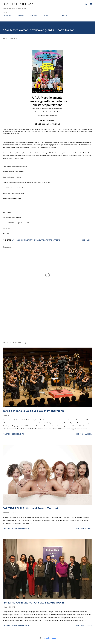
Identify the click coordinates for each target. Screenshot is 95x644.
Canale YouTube (48, 15)
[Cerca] (86, 4)
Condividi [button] (86, 240)
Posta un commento (21, 528)
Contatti (63, 15)
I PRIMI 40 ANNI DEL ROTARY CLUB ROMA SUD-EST (34, 602)
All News (20, 15)
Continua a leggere (84, 434)
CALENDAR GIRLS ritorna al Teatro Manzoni (30, 508)
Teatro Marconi (53, 240)
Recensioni (32, 15)
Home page (7, 15)
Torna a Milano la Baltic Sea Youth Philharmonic (33, 411)
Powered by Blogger (47, 638)
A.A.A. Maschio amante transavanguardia (29, 240)
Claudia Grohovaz (18, 4)
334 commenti (18, 434)
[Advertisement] (47, 320)
